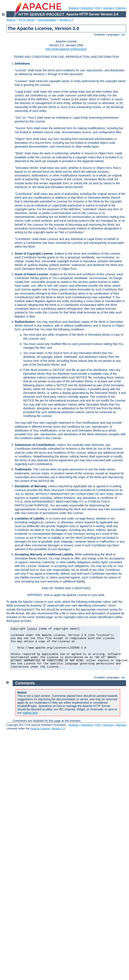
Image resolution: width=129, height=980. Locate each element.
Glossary (108, 8)
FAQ (98, 8)
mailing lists (30, 713)
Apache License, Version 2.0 (47, 728)
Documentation (47, 20)
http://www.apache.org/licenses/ (66, 49)
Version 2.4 (66, 20)
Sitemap (121, 8)
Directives (87, 8)
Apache (11, 20)
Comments (25, 683)
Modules (74, 8)
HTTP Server (27, 20)
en (123, 35)
